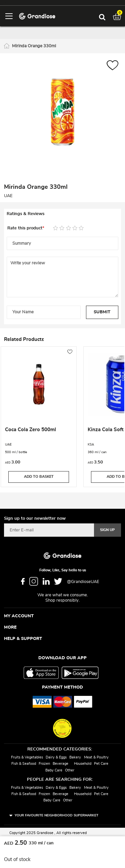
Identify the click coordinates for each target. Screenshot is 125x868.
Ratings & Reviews (25, 214)
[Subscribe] (107, 530)
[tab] (62, 214)
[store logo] (37, 16)
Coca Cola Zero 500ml (30, 430)
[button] (112, 66)
